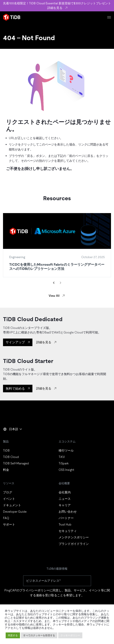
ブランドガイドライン (74, 544)
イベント (9, 499)
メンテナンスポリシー (74, 537)
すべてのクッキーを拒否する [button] (39, 635)
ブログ (8, 492)
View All (54, 296)
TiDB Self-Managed (16, 463)
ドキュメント (12, 505)
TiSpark (64, 463)
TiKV (62, 457)
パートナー (66, 518)
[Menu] (109, 17)
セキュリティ (68, 531)
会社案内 (65, 492)
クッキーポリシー (70, 635)
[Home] (12, 17)
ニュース (65, 499)
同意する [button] (13, 635)
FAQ (6, 518)
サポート (9, 524)
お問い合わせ (68, 512)
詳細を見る (44, 342)
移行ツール (66, 450)
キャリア (65, 505)
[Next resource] (60, 283)
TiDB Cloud (11, 457)
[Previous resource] (54, 283)
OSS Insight (66, 470)
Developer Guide (15, 512)
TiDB (6, 450)
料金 (6, 470)
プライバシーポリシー (34, 590)
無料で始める (15, 389)
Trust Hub (65, 524)
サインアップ (15, 342)
